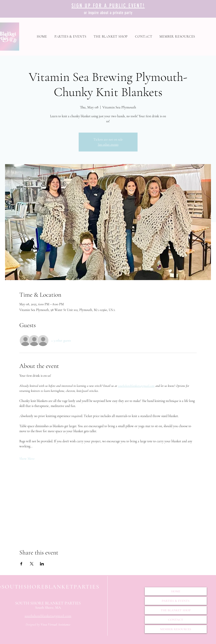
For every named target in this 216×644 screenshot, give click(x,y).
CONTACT (176, 620)
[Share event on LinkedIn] (42, 564)
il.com (67, 616)
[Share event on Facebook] (21, 564)
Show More (27, 459)
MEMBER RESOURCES (176, 629)
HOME (176, 591)
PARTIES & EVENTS (176, 601)
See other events (108, 145)
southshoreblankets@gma (43, 616)
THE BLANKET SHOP (176, 610)
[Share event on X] (32, 564)
